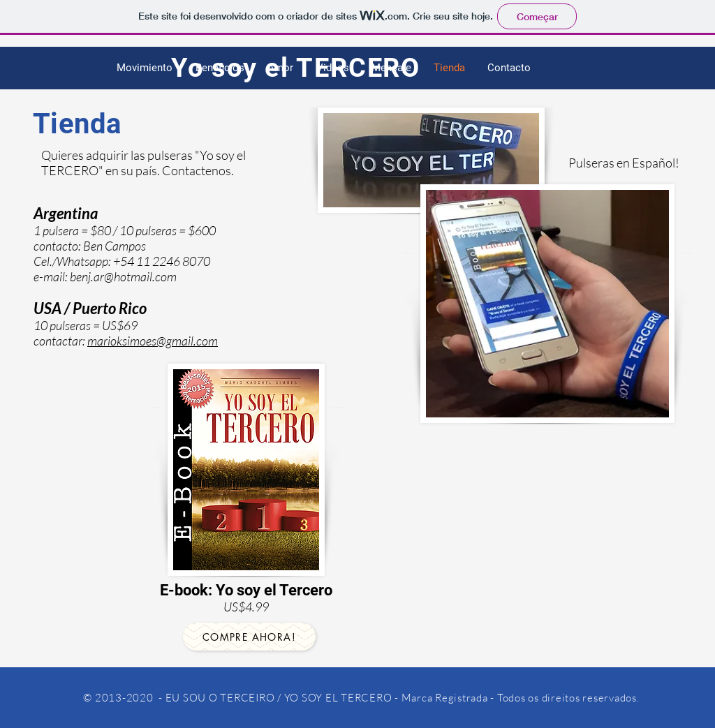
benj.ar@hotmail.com (123, 276)
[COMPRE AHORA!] (249, 637)
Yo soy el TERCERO (296, 68)
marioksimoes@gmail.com (153, 341)
